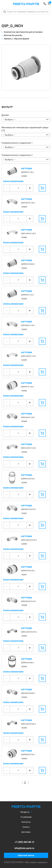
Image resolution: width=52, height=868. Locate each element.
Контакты (26, 822)
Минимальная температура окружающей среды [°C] (25, 129)
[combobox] (26, 119)
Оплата (26, 827)
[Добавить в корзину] (42, 188)
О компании (26, 817)
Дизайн (5, 115)
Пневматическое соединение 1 (17, 143)
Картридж (27, 168)
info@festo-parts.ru (24, 848)
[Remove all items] (47, 119)
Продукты (25, 812)
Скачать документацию (13, 181)
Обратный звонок (26, 855)
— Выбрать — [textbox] (9, 120)
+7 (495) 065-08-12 (24, 842)
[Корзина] (49, 4)
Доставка (26, 832)
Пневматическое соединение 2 (17, 155)
